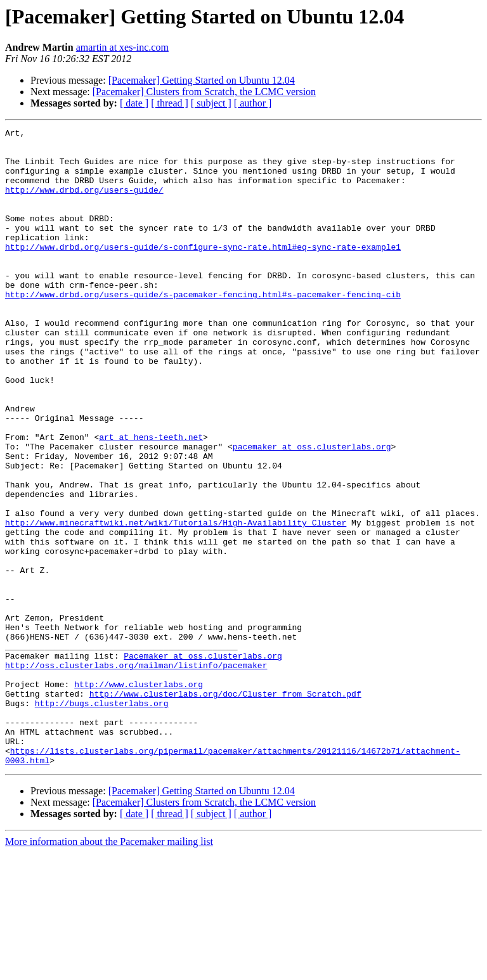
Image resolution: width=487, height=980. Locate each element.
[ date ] (134, 103)
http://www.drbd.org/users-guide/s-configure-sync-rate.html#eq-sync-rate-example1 (203, 271)
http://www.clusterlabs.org (139, 796)
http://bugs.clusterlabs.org (102, 819)
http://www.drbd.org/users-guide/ (84, 203)
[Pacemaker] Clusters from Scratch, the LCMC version (204, 92)
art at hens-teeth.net (151, 500)
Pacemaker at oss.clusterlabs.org (203, 762)
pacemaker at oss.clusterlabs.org (312, 511)
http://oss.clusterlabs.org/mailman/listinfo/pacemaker (136, 773)
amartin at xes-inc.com (122, 47)
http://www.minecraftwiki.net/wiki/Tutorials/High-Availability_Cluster (176, 602)
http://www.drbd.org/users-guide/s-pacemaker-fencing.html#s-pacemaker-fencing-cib (203, 328)
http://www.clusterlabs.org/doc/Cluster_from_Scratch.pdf (225, 808)
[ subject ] (211, 103)
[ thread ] (170, 103)
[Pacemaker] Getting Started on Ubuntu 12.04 (202, 80)
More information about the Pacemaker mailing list (109, 969)
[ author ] (253, 103)
